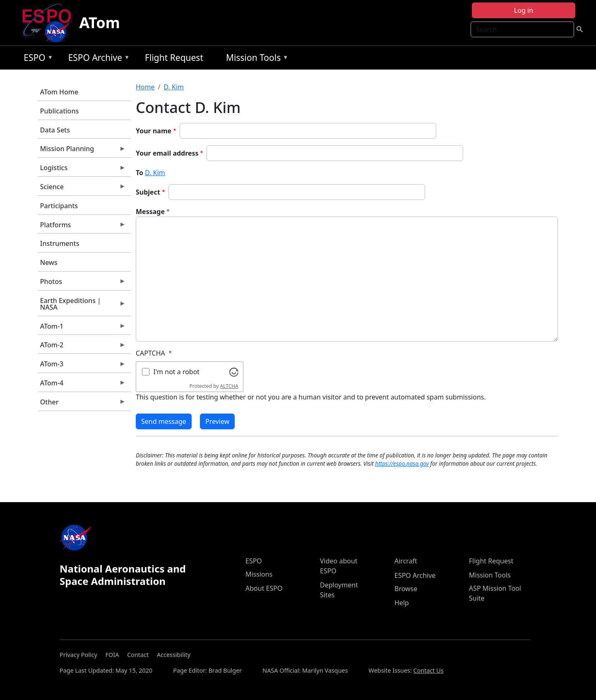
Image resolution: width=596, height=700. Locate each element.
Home (145, 87)
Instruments (60, 243)
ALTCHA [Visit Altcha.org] (229, 386)
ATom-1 (82, 328)
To (139, 173)
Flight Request (174, 58)
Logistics (82, 170)
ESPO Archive (97, 59)
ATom (100, 23)
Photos (82, 284)
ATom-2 (82, 347)
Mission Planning (82, 151)
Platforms (82, 227)
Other (82, 404)
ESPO (36, 59)
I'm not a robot (177, 372)
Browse (406, 589)
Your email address (167, 153)
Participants (59, 206)
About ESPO (264, 588)
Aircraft (406, 561)
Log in (524, 10)
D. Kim (173, 87)
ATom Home (59, 92)
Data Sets (55, 130)
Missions (259, 574)
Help (402, 603)
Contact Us (429, 670)
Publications (59, 111)
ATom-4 (82, 385)
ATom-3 (82, 366)
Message (150, 212)
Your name (154, 131)
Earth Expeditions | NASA (82, 306)
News (49, 262)
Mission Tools (255, 59)
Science (82, 189)
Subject (148, 192)
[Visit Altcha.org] (234, 371)
